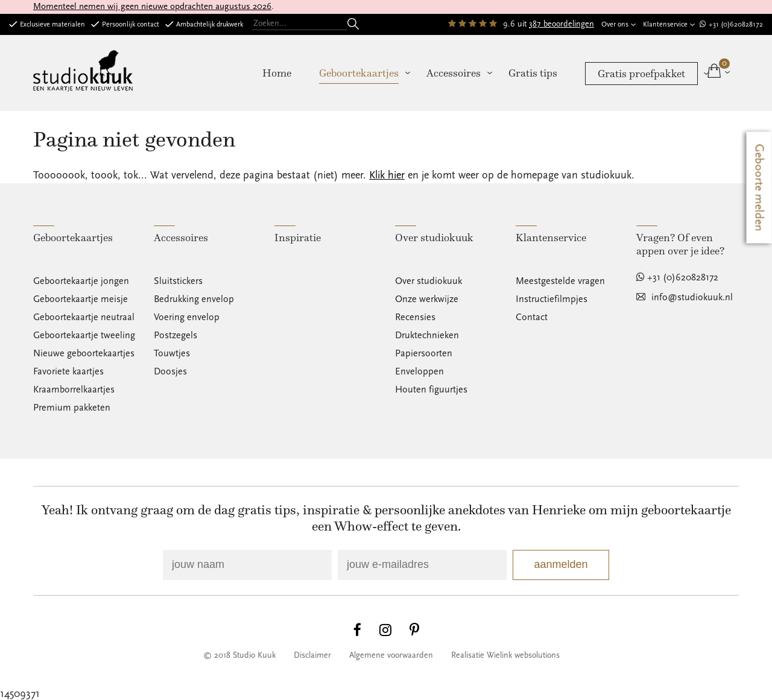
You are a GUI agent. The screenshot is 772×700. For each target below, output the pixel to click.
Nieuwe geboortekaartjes (84, 353)
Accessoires (454, 73)
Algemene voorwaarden (391, 655)
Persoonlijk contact (131, 24)
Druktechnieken (427, 335)
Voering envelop (187, 317)
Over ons (615, 24)
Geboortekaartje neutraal (84, 317)
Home (277, 73)
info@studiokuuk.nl (692, 297)
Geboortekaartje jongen (81, 281)
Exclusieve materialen (52, 24)
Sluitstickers (178, 281)
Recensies (415, 317)
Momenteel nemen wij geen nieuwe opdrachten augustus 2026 (152, 6)
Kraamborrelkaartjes (74, 389)
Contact (532, 317)
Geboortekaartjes (359, 73)
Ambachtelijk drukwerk (210, 24)
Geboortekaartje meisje (81, 299)
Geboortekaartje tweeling (84, 335)
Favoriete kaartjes (68, 371)
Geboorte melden (759, 188)
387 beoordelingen (562, 24)
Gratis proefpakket (641, 74)
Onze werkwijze (427, 299)
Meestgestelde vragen (560, 281)
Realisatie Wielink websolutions (505, 655)
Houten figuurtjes (431, 389)
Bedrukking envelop (194, 299)
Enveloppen (419, 371)
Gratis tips (533, 73)
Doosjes (170, 371)
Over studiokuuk (429, 281)
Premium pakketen (72, 408)
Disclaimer (312, 655)
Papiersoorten (424, 353)
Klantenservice (665, 24)
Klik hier (387, 175)
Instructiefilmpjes (552, 299)
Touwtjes (172, 353)
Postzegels (176, 335)
